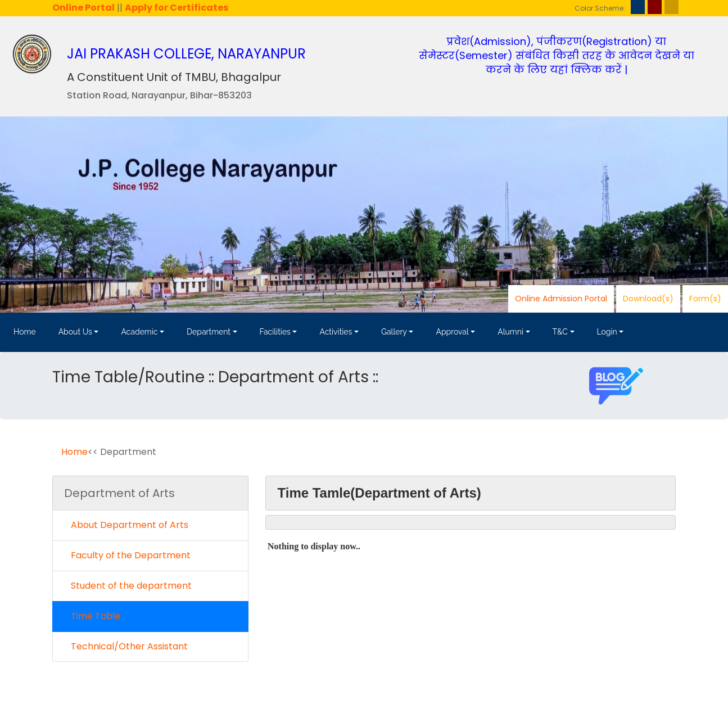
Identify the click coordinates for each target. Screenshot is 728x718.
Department (209, 332)
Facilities (275, 332)
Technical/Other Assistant (126, 646)
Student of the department (128, 586)
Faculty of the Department (127, 555)
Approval (452, 332)
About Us (75, 332)
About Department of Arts (126, 525)
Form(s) (705, 299)
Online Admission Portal (561, 299)
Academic (139, 332)
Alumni (510, 332)
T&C (560, 332)
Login (607, 332)
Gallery (394, 332)
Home (25, 332)
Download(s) (648, 299)
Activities (336, 332)
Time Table (92, 616)
